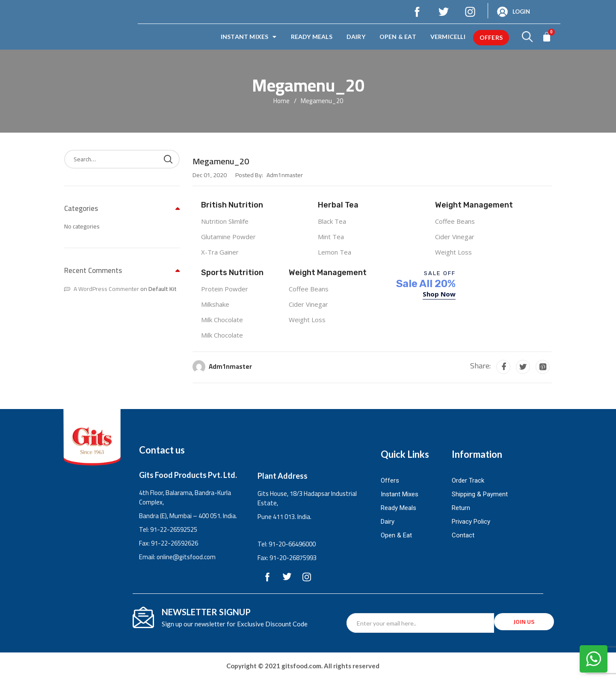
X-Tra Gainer (220, 252)
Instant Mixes (249, 37)
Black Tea (332, 221)
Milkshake (215, 304)
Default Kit (163, 289)
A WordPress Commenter (106, 289)
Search (168, 159)
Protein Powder (225, 289)
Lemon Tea (335, 252)
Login (521, 12)
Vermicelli (448, 37)
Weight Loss (453, 252)
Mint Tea (331, 237)
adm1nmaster (230, 366)
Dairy (356, 37)
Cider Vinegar (455, 237)
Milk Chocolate (222, 320)
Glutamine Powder (228, 237)
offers (491, 37)
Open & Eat (398, 37)
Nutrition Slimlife (225, 221)
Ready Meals (312, 37)
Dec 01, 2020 (210, 175)
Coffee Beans (455, 221)
